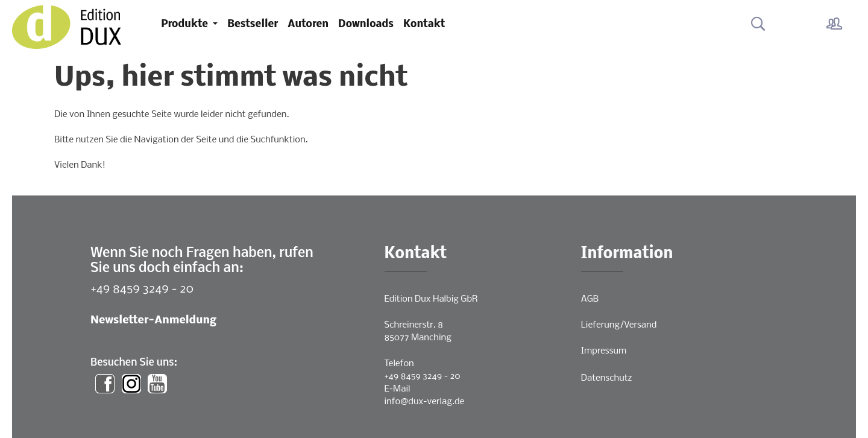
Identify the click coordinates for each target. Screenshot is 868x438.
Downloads (366, 24)
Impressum (604, 351)
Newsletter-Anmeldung (153, 321)
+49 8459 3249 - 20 (142, 289)
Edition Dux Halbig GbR (431, 299)
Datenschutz (607, 378)
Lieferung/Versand (619, 325)
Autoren (308, 24)
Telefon (399, 364)
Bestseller (253, 24)
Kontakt (424, 24)
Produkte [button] (186, 24)
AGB (590, 299)
